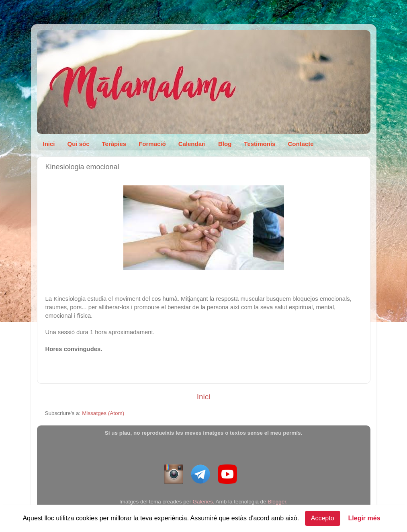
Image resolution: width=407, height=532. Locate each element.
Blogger (277, 502)
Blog (225, 144)
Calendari (192, 144)
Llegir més (364, 518)
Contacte (301, 144)
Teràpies (114, 144)
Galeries (202, 502)
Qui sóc (79, 144)
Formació (152, 144)
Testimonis (260, 144)
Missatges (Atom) (103, 413)
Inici (49, 144)
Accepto (323, 518)
